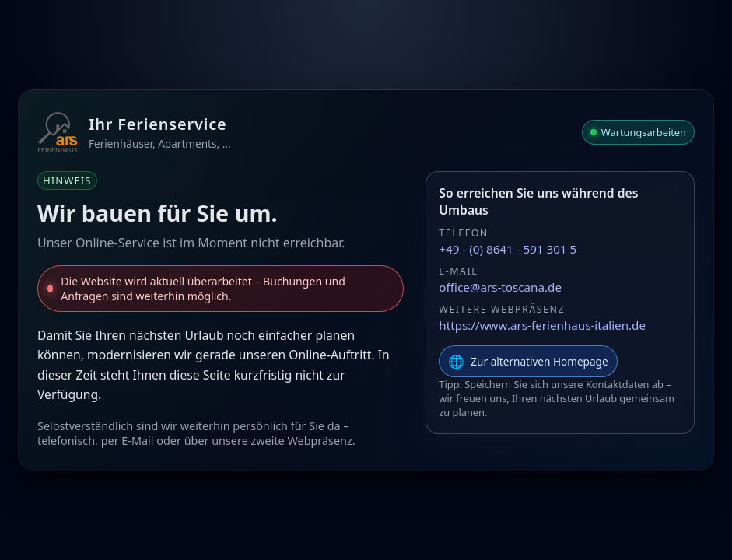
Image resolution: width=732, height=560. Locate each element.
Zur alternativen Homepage (528, 361)
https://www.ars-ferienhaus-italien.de (542, 325)
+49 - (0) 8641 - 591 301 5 (508, 249)
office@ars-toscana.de (500, 287)
